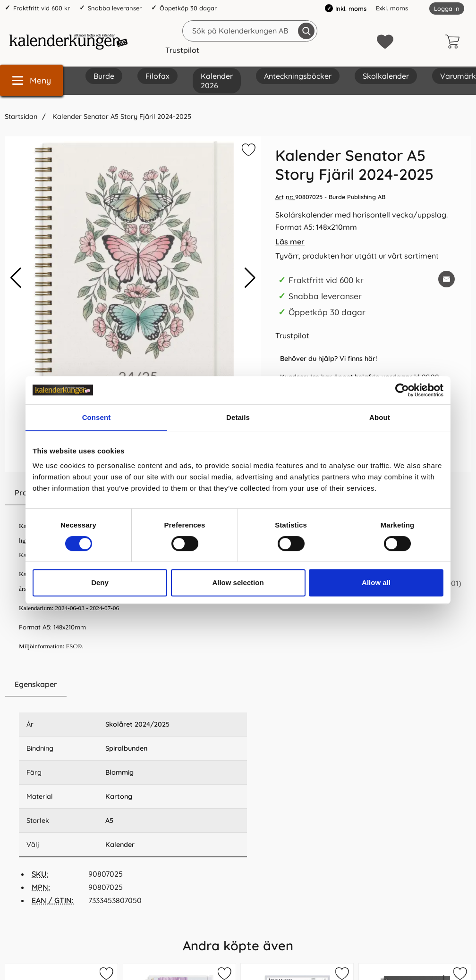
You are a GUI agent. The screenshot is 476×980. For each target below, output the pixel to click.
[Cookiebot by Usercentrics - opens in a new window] (402, 390)
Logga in (447, 8)
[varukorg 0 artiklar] (455, 42)
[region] (133, 685)
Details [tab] (238, 417)
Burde (104, 76)
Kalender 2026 (217, 81)
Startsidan (21, 117)
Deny (100, 582)
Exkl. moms (392, 8)
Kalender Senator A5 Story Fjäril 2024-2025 (121, 117)
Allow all (376, 582)
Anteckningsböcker (298, 76)
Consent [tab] (97, 417)
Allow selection (238, 582)
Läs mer (290, 242)
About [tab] (380, 417)
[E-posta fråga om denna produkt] (446, 279)
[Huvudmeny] (31, 80)
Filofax (157, 76)
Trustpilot (182, 50)
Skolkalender (386, 76)
